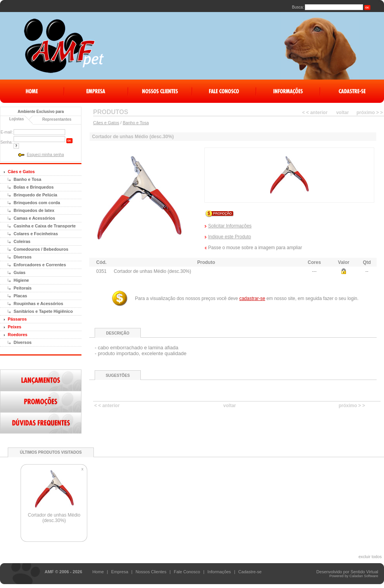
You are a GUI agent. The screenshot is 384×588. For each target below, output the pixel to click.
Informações (288, 91)
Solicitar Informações (230, 226)
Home (32, 91)
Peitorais (22, 288)
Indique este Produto (230, 237)
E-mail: (7, 132)
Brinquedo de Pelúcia (35, 195)
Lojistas (17, 119)
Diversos (22, 257)
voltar (343, 113)
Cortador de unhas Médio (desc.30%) (54, 518)
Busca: (298, 7)
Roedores (18, 335)
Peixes (15, 327)
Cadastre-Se (352, 91)
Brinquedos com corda (37, 203)
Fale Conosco (224, 91)
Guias (20, 272)
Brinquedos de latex (34, 210)
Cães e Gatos (21, 172)
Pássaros (17, 319)
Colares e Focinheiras (36, 234)
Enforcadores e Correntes (40, 265)
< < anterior (315, 113)
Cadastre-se (250, 572)
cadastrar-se (252, 298)
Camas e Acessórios (34, 218)
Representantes (57, 119)
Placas (20, 296)
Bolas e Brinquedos (34, 187)
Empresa (96, 91)
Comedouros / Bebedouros (41, 249)
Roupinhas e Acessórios (38, 304)
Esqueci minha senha (45, 155)
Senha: (7, 142)
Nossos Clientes (160, 91)
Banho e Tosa (27, 179)
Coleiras (22, 241)
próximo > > (370, 113)
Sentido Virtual (364, 572)
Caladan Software (364, 576)
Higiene (21, 280)
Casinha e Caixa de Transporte (45, 226)
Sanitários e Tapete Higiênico (43, 311)
